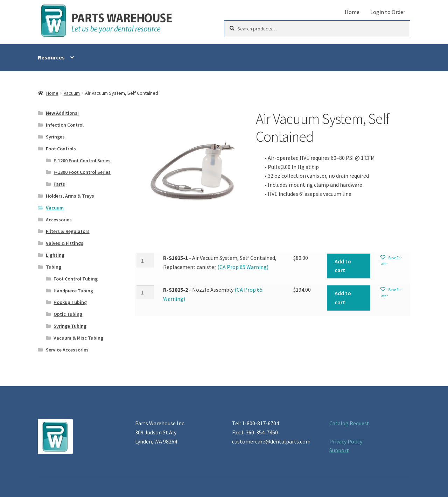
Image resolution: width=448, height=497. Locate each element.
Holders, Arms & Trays (70, 196)
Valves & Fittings (65, 243)
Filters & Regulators (68, 231)
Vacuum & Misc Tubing (78, 338)
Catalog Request (349, 423)
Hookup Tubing (70, 302)
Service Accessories (67, 350)
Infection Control (65, 125)
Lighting (55, 255)
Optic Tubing (68, 314)
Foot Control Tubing (76, 279)
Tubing (54, 267)
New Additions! (62, 113)
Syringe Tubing (70, 326)
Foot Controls (61, 149)
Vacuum (72, 93)
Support (339, 450)
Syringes (55, 137)
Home (352, 12)
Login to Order (388, 12)
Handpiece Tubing (73, 291)
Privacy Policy (346, 441)
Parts (59, 184)
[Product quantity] (145, 261)
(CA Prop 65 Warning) (242, 267)
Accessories (59, 220)
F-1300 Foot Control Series (82, 172)
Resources (51, 57)
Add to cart (343, 266)
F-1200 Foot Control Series (82, 161)
